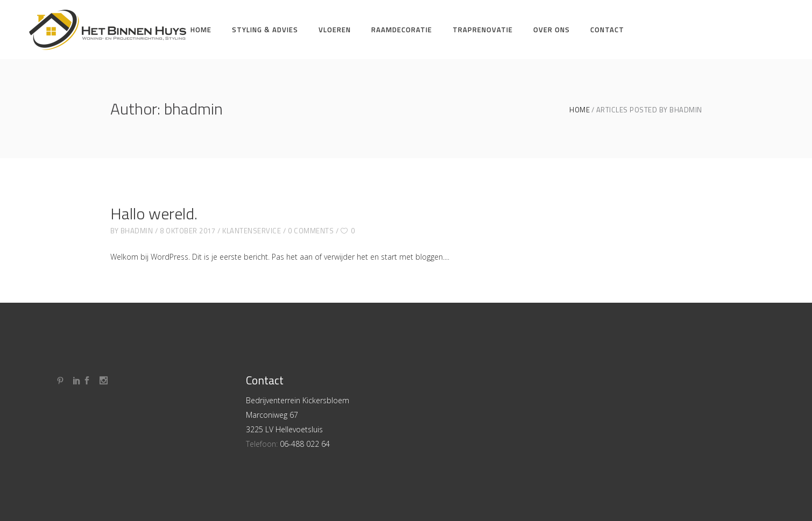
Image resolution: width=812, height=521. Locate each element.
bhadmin (137, 231)
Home (580, 110)
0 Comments (311, 231)
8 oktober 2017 (188, 231)
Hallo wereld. (154, 213)
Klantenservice (252, 231)
